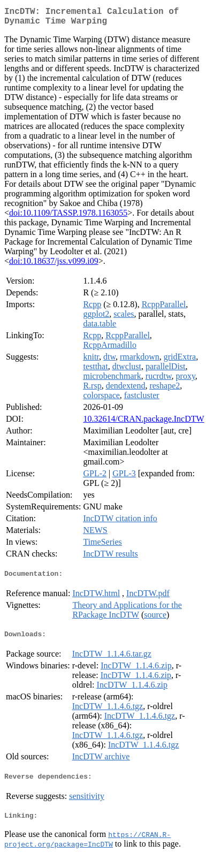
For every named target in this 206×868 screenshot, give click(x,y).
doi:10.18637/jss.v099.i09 (54, 265)
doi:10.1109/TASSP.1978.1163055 (68, 217)
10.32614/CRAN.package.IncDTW (143, 423)
